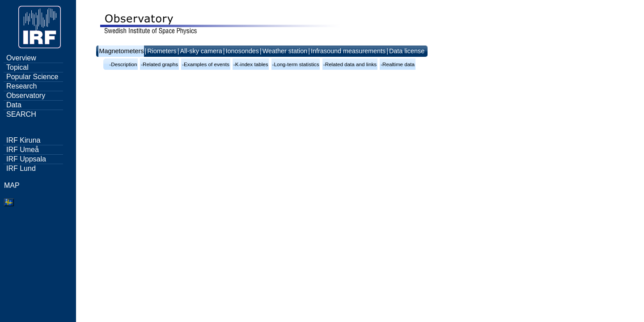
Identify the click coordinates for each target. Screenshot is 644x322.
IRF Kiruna (23, 140)
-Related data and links (350, 64)
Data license (407, 51)
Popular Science (32, 77)
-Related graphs (159, 64)
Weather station (285, 51)
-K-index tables (251, 64)
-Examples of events (206, 64)
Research (21, 86)
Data (14, 105)
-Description (123, 64)
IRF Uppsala (26, 159)
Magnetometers (121, 51)
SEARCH (21, 114)
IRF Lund (21, 168)
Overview (21, 58)
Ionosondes (242, 51)
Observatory (26, 95)
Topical (17, 67)
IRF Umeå (23, 150)
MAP (12, 185)
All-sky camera (201, 51)
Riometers (162, 51)
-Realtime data (398, 64)
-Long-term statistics (296, 64)
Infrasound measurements (348, 51)
